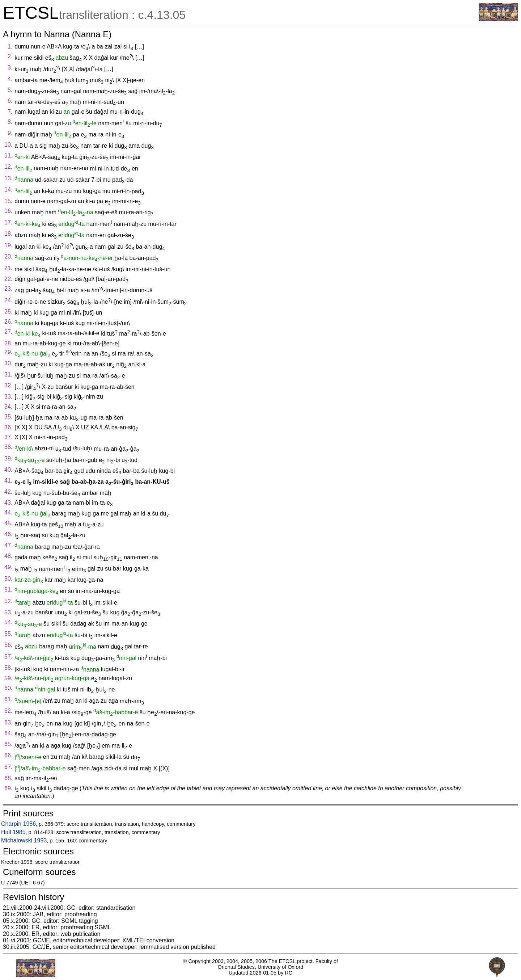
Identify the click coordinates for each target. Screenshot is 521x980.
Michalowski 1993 (24, 840)
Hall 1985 (13, 832)
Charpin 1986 (18, 824)
